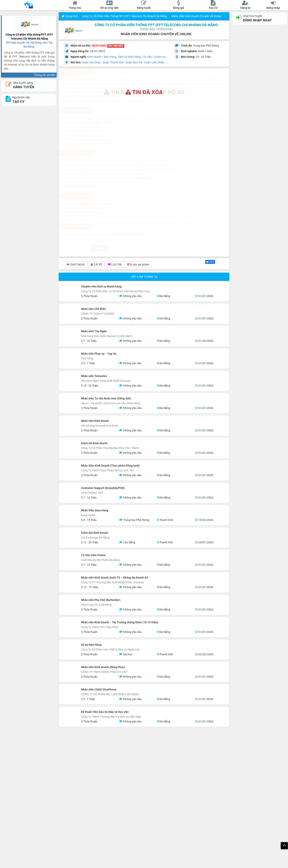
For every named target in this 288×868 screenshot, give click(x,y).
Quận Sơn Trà (134, 62)
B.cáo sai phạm (138, 264)
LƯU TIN (115, 264)
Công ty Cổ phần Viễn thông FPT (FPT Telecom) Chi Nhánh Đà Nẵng (124, 16)
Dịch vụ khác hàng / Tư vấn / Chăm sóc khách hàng (150, 57)
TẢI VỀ (96, 264)
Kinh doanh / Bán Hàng (102, 57)
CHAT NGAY (76, 264)
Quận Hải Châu (91, 62)
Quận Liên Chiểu (154, 62)
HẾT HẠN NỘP (116, 46)
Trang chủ (70, 16)
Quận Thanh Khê (113, 62)
